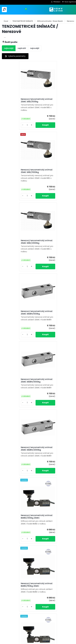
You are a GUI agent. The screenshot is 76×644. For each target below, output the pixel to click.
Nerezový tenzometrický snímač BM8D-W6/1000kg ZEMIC (54, 528)
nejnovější (35, 48)
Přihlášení (57, 2)
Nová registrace (70, 2)
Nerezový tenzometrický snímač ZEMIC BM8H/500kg (54, 171)
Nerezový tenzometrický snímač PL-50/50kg (17, 600)
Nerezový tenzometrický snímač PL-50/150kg (53, 600)
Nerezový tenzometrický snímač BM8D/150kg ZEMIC (54, 313)
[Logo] (56, 10)
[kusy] (10, 125)
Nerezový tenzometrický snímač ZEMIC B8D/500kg (17, 100)
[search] (4, 9)
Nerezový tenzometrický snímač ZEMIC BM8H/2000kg (55, 242)
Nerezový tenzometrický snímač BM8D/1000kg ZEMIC (55, 383)
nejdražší (22, 48)
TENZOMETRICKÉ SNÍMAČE (23, 21)
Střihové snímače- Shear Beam (50, 21)
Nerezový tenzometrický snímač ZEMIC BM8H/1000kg (19, 242)
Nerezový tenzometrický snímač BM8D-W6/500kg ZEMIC (17, 528)
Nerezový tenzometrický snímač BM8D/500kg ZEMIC (18, 383)
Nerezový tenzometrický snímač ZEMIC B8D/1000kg (54, 100)
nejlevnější (9, 48)
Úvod (6, 21)
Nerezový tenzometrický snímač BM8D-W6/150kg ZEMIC (53, 455)
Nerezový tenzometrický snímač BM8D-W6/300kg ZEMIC (17, 455)
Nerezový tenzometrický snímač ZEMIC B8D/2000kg (18, 171)
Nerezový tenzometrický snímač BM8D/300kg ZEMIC (18, 313)
